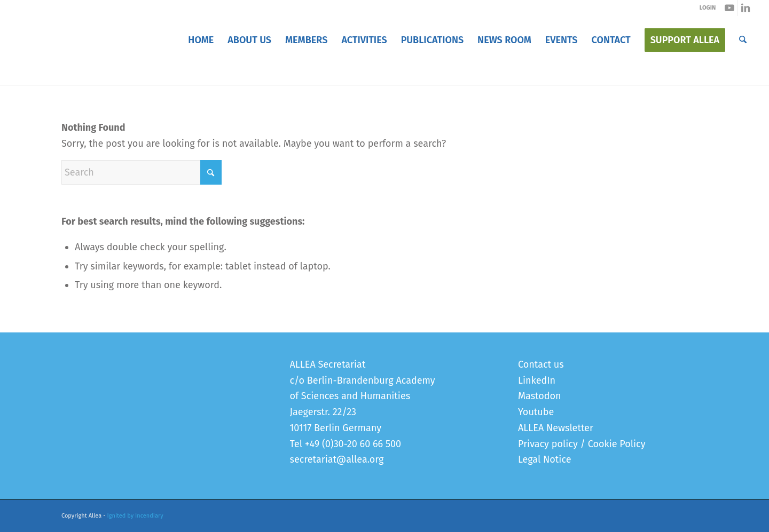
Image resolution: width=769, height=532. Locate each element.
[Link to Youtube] (729, 8)
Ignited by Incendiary (135, 516)
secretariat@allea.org (337, 459)
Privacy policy (548, 444)
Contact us (541, 364)
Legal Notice (544, 459)
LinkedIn (537, 380)
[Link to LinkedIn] (746, 8)
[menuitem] (201, 40)
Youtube (536, 412)
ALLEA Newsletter (556, 428)
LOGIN (708, 8)
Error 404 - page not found (112, 74)
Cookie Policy (617, 444)
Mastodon (540, 396)
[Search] (743, 40)
